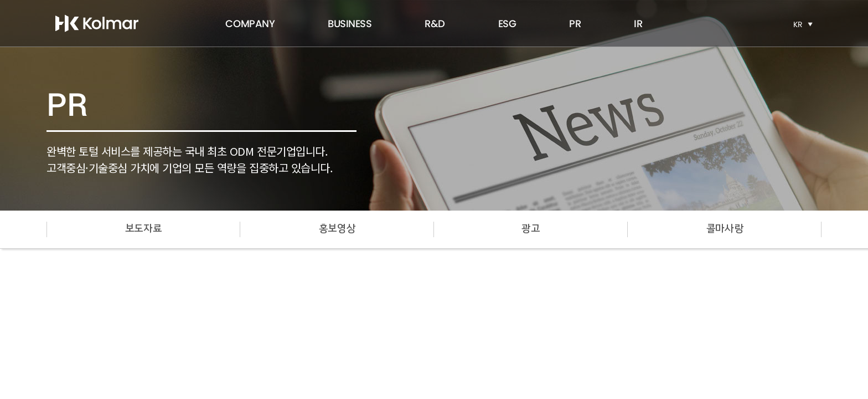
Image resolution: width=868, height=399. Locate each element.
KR (798, 24)
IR (638, 24)
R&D (435, 24)
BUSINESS (350, 24)
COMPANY (250, 24)
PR (575, 24)
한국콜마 (97, 23)
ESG (507, 24)
